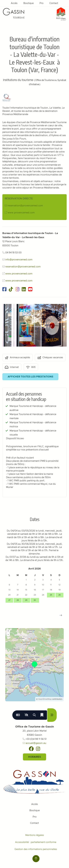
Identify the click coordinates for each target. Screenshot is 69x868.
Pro (41, 3)
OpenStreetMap (45, 699)
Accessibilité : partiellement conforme (36, 842)
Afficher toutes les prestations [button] (30, 377)
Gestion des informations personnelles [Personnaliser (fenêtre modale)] (36, 849)
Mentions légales (35, 835)
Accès (14, 3)
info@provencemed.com (19, 260)
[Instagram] (38, 749)
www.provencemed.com (21, 213)
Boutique (28, 3)
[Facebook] (31, 749)
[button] (61, 615)
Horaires (34, 757)
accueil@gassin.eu (34, 743)
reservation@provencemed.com (25, 206)
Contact (54, 3)
